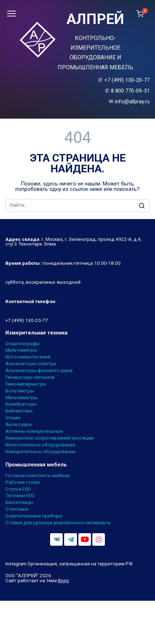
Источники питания (28, 357)
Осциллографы (23, 344)
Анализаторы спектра (31, 364)
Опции (13, 418)
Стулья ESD (18, 489)
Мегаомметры (21, 398)
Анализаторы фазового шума (39, 371)
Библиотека (19, 411)
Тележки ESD (20, 496)
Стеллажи (17, 509)
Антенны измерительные (34, 431)
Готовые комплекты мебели (38, 476)
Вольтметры (20, 391)
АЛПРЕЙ (95, 19)
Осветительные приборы (34, 516)
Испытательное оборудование (40, 445)
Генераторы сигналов (30, 377)
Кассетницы (19, 502)
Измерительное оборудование (40, 452)
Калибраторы (21, 404)
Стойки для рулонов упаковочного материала (58, 523)
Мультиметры (21, 350)
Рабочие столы (23, 482)
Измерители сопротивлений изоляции (50, 438)
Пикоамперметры (26, 384)
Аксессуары (19, 425)
